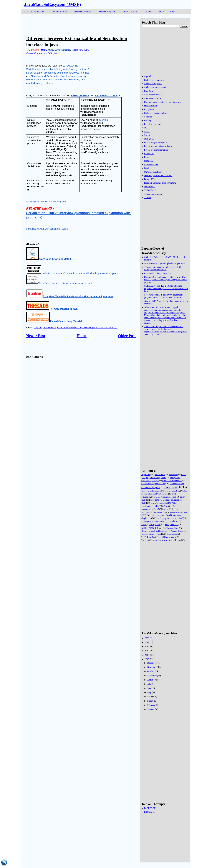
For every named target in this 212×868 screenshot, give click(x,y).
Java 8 (147, 135)
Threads (148, 198)
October (151, 671)
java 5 (180, 540)
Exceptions (149, 109)
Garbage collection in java (155, 113)
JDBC (156, 506)
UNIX (155, 540)
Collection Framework (154, 80)
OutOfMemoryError (153, 172)
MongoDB (149, 161)
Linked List (149, 153)
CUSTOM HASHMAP (34, 11)
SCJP (160, 534)
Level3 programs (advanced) (157, 150)
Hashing (148, 120)
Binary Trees (175, 478)
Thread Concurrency (153, 194)
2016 (147, 655)
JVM (146, 128)
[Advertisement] (75, 24)
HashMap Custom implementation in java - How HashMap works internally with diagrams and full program (166, 280)
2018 (147, 647)
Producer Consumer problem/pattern (160, 183)
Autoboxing (174, 475)
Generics (148, 117)
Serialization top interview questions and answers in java (93, 327)
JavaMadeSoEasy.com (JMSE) (53, 4)
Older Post (127, 336)
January (151, 709)
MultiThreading (151, 164)
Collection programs (153, 84)
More (161, 11)
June (149, 688)
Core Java (38, 327)
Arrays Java (160, 475)
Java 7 (147, 131)
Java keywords (156, 515)
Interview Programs (106, 11)
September (152, 676)
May (149, 692)
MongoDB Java (172, 525)
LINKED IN (150, 812)
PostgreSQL (149, 179)
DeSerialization (49, 327)
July (149, 684)
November (152, 667)
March (150, 701)
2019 (147, 642)
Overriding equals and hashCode (158, 176)
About (173, 11)
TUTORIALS (150, 190)
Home (82, 336)
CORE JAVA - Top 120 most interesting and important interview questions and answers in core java (166, 288)
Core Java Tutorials (59, 11)
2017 (147, 651)
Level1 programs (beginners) (157, 142)
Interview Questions (83, 11)
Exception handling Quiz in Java (158, 273)
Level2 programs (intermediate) (158, 146)
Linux (147, 157)
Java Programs (175, 512)
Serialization (62, 327)
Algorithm (149, 76)
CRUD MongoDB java (150, 481)
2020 (147, 638)
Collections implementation (156, 87)
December (152, 663)
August (150, 680)
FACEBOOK (150, 808)
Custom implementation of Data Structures (163, 102)
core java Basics (166, 540)
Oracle (147, 168)
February (151, 705)
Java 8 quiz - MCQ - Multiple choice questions (164, 263)
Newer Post (36, 336)
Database (149, 11)
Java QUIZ (149, 139)
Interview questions (153, 124)
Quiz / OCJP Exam (130, 11)
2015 (147, 659)
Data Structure (150, 106)
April (150, 697)
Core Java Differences (154, 95)
